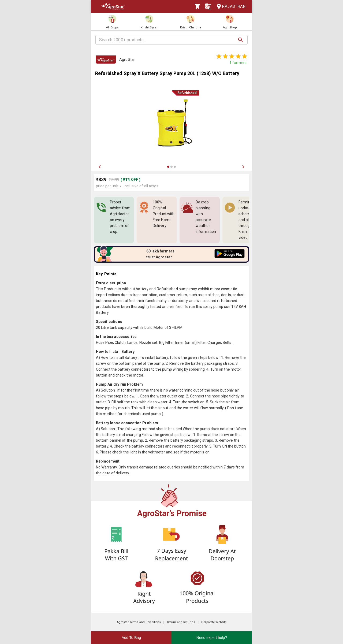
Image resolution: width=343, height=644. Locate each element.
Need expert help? (212, 638)
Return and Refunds (181, 622)
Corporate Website (214, 622)
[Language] (208, 6)
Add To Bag (131, 638)
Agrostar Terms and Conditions (139, 622)
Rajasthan (230, 7)
